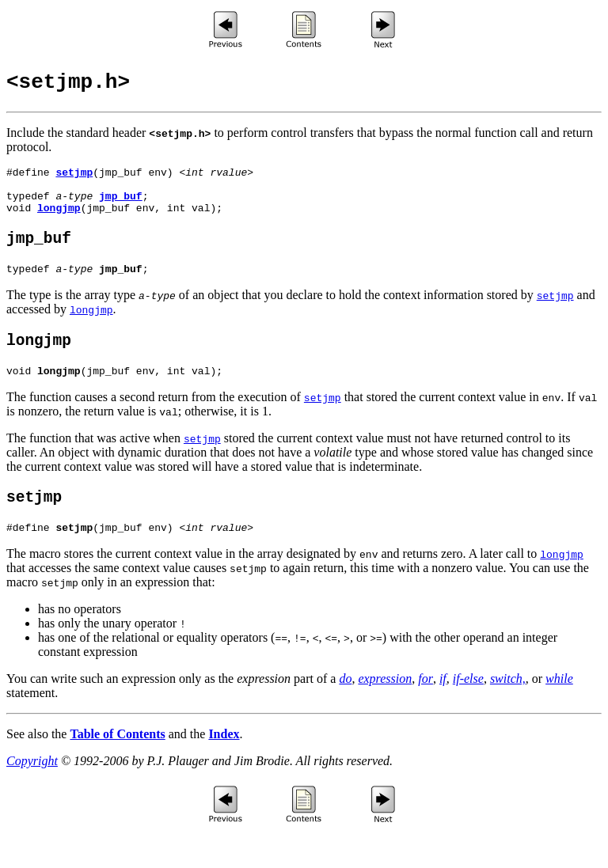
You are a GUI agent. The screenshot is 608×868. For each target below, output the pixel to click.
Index (224, 767)
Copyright (32, 794)
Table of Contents (117, 767)
